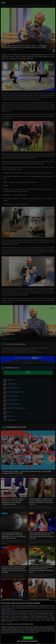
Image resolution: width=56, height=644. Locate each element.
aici (48, 616)
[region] (28, 622)
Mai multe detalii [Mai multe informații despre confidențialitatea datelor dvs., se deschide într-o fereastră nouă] (10, 609)
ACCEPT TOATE (28, 638)
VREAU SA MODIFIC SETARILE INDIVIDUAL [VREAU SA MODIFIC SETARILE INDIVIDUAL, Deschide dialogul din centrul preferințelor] (27, 641)
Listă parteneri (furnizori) (8, 634)
